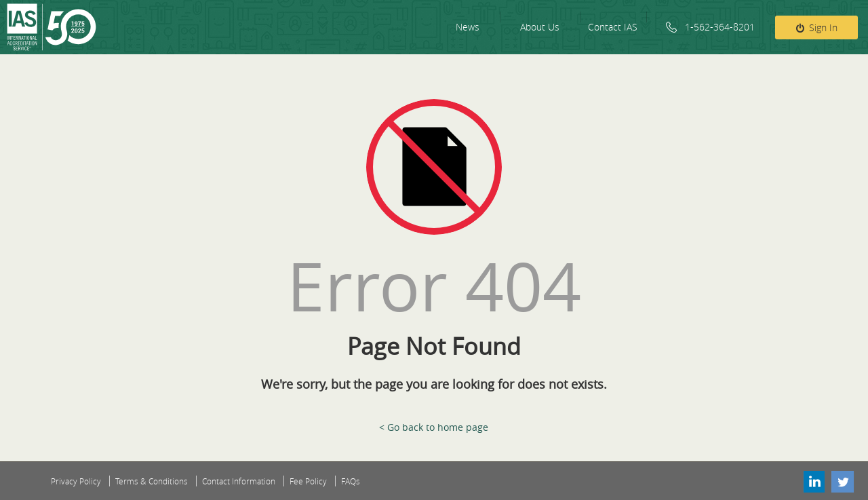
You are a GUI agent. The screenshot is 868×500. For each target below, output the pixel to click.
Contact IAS (613, 27)
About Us (540, 27)
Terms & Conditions (152, 481)
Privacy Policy (76, 481)
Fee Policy (308, 481)
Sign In (823, 27)
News (468, 27)
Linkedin (813, 481)
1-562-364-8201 (720, 27)
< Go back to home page (434, 427)
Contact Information (239, 481)
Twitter (843, 481)
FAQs (351, 481)
